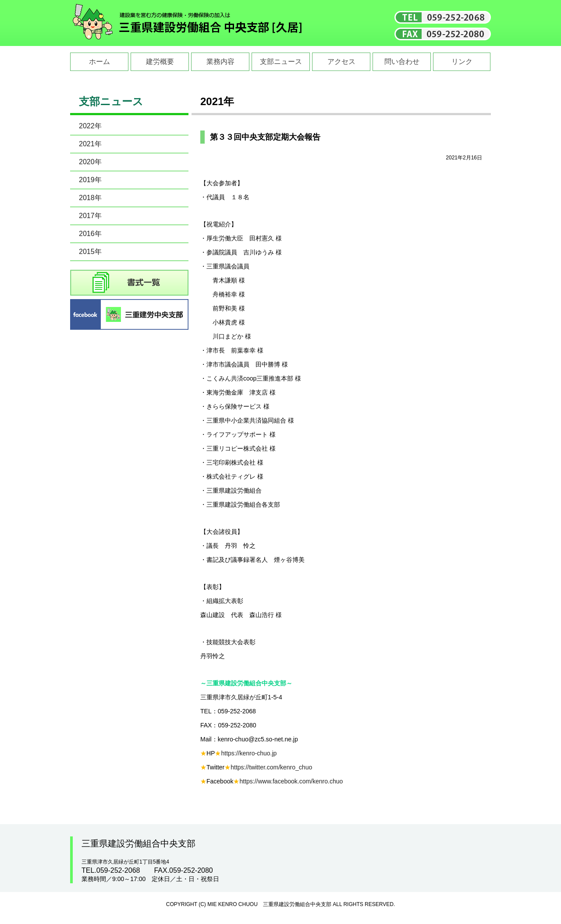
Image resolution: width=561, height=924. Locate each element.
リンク (462, 62)
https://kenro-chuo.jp (249, 753)
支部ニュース (281, 62)
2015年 (90, 252)
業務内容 (220, 62)
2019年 (90, 180)
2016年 (90, 234)
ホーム (99, 62)
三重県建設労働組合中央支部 (188, 23)
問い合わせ (402, 62)
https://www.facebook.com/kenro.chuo (291, 781)
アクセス (341, 62)
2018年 (90, 198)
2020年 (90, 162)
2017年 (90, 216)
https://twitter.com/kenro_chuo (271, 767)
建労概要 (160, 62)
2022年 (90, 126)
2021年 (90, 144)
